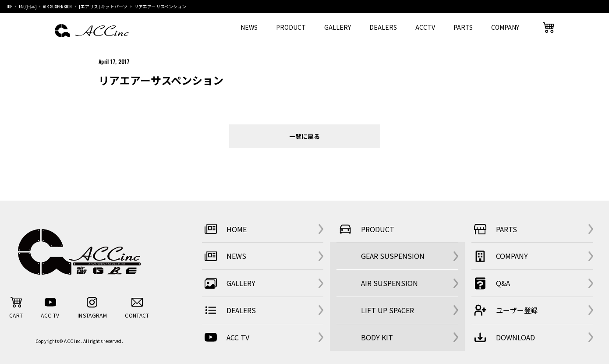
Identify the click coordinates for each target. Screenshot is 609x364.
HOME (224, 229)
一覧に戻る (304, 136)
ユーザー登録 (505, 310)
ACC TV (226, 337)
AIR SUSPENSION (389, 283)
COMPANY (505, 27)
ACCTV (425, 27)
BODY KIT (377, 337)
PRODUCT (291, 27)
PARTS (463, 27)
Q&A (491, 283)
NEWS (249, 27)
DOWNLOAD (503, 337)
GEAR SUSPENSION (393, 256)
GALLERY (338, 27)
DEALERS (383, 27)
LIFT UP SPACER (388, 310)
